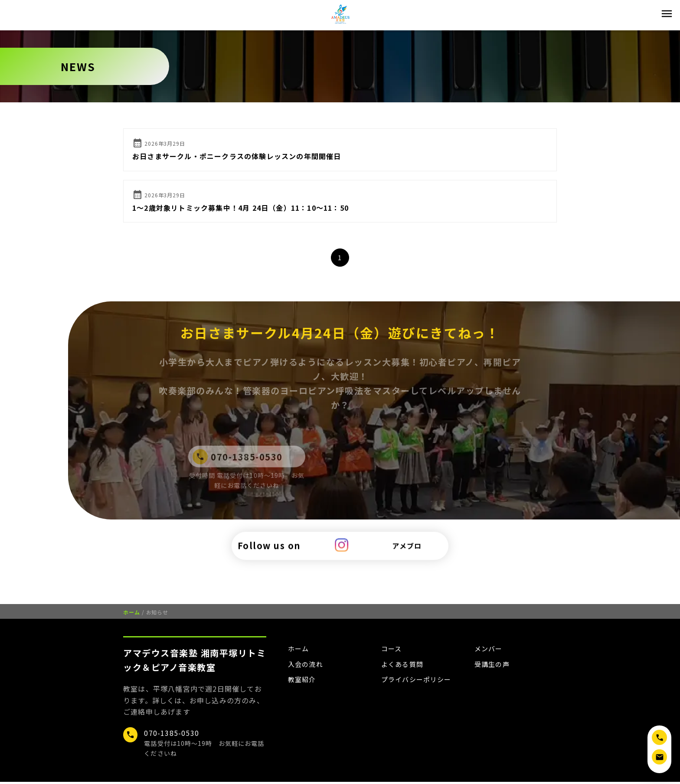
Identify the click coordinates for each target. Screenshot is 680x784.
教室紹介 (303, 683)
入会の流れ (307, 666)
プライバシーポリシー (418, 683)
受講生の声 (493, 666)
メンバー (489, 651)
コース (392, 651)
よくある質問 (404, 666)
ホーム (132, 614)
